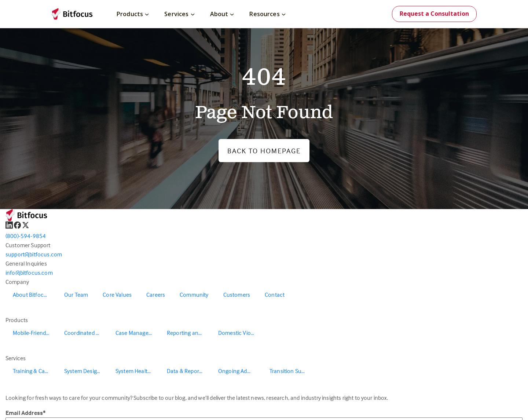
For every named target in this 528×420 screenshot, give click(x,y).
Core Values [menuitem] (117, 295)
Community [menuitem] (194, 295)
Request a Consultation (434, 14)
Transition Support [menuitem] (291, 371)
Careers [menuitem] (156, 295)
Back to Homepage (264, 151)
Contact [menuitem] (275, 295)
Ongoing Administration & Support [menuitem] (240, 371)
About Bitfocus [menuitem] (31, 295)
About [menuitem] (222, 14)
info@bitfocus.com (29, 273)
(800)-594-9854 (26, 236)
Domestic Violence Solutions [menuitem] (240, 333)
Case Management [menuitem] (137, 333)
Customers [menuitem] (237, 295)
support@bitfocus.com (34, 254)
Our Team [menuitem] (76, 295)
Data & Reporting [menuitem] (188, 371)
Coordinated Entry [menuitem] (86, 333)
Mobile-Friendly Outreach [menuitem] (35, 333)
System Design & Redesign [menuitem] (86, 371)
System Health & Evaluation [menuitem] (137, 371)
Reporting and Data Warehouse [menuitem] (189, 333)
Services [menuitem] (179, 14)
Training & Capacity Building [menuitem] (35, 371)
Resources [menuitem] (267, 14)
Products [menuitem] (133, 14)
